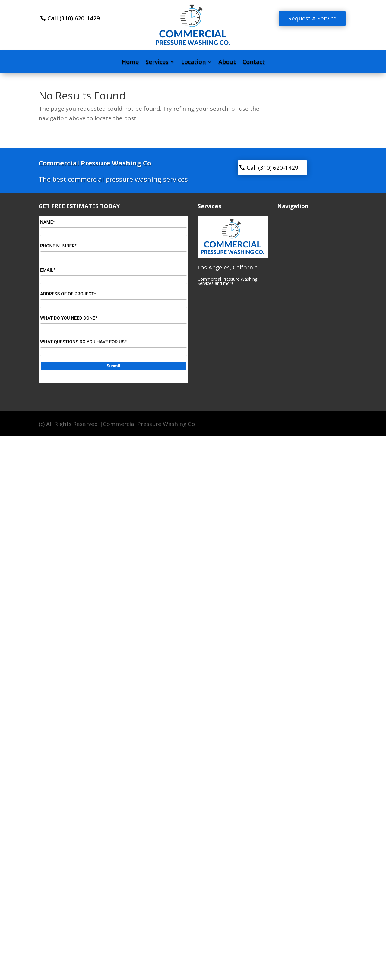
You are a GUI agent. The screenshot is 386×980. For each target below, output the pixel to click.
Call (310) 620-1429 (74, 18)
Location (193, 63)
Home (130, 63)
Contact (254, 63)
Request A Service (312, 18)
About (227, 63)
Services (157, 63)
